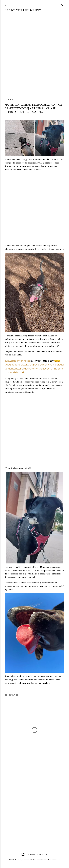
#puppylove (45, 365)
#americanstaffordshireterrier (22, 369)
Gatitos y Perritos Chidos (23, 10)
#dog (8, 365)
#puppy (33, 365)
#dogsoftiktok (19, 365)
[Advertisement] (34, 57)
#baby (43, 369)
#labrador (59, 365)
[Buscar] (63, 5)
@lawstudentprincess (17, 361)
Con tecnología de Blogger (34, 854)
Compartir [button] (9, 99)
